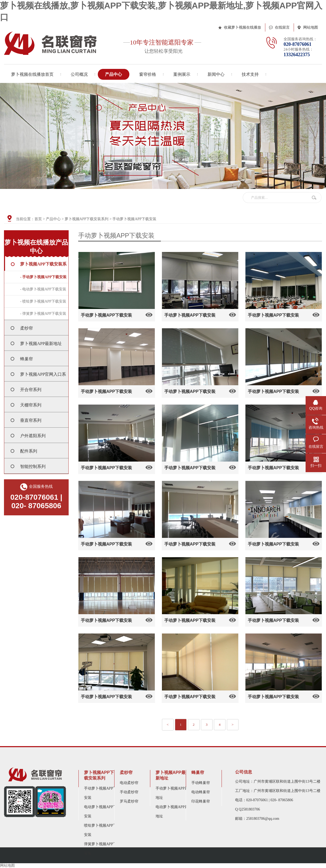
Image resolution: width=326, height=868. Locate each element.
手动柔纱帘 (129, 792)
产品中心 (53, 219)
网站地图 (311, 27)
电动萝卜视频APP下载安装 (102, 812)
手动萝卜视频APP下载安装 (134, 219)
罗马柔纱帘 (129, 801)
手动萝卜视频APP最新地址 (174, 793)
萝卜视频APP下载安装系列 (87, 219)
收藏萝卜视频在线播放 (243, 27)
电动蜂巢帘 (201, 792)
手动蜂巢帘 (201, 783)
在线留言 (282, 27)
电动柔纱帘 (129, 783)
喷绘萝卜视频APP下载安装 (102, 830)
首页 (38, 219)
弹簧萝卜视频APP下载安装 (102, 849)
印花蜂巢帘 (201, 801)
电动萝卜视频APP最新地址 (174, 812)
